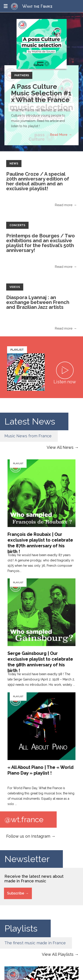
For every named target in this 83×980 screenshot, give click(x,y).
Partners (22, 75)
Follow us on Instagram (28, 836)
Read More (59, 135)
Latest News (30, 421)
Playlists (21, 928)
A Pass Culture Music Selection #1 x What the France (41, 93)
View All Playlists (58, 954)
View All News (60, 447)
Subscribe (16, 893)
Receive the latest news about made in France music (34, 879)
